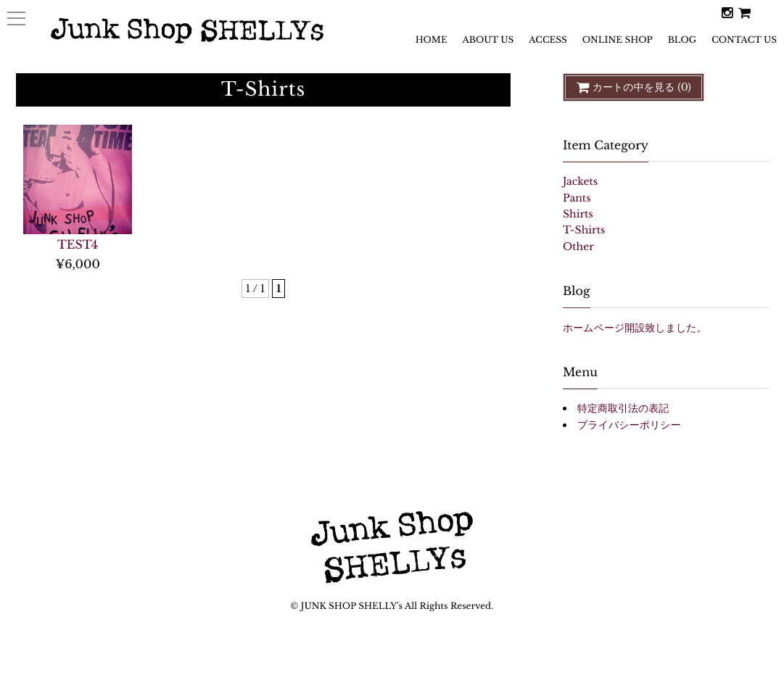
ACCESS (548, 44)
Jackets (580, 182)
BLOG (682, 44)
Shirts (578, 214)
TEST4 (78, 245)
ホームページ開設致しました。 (635, 328)
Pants (577, 198)
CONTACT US (744, 44)
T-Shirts (584, 230)
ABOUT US (488, 44)
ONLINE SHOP (618, 44)
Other (578, 247)
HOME (432, 44)
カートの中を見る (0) (634, 87)
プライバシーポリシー (629, 425)
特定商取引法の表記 (623, 409)
